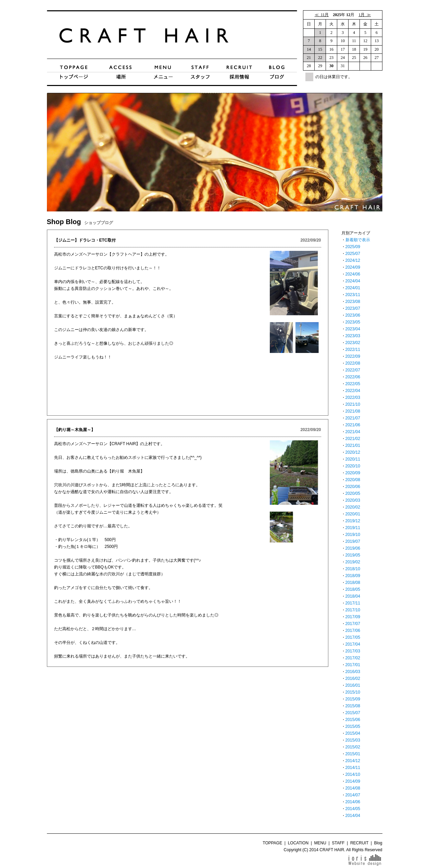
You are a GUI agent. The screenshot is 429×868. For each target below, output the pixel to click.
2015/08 (353, 706)
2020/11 (353, 459)
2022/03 (353, 398)
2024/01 (353, 288)
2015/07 (353, 713)
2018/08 (353, 583)
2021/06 (353, 425)
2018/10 (353, 569)
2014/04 (353, 816)
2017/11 (353, 603)
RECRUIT (359, 843)
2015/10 (353, 692)
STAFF (338, 843)
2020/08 (353, 480)
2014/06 (353, 802)
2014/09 (353, 781)
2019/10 (353, 535)
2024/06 (353, 274)
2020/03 (353, 500)
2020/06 (353, 487)
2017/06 (353, 631)
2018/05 (353, 589)
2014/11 (353, 768)
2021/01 (353, 445)
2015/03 (353, 740)
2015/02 (353, 747)
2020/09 (353, 473)
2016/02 (353, 678)
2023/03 (353, 336)
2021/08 (353, 411)
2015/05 (353, 726)
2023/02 (353, 343)
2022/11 (353, 350)
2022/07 (353, 370)
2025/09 (353, 247)
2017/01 (353, 665)
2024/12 (353, 260)
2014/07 (353, 795)
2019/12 (353, 521)
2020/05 (353, 493)
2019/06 (353, 548)
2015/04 (353, 733)
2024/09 (353, 267)
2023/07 (353, 308)
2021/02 (353, 439)
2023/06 (353, 315)
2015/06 (353, 720)
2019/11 (353, 528)
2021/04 (353, 432)
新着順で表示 (358, 240)
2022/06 (353, 377)
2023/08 (353, 302)
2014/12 (353, 761)
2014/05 (353, 809)
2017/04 (353, 644)
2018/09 (353, 576)
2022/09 (353, 356)
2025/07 (353, 254)
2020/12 (353, 452)
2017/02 (353, 658)
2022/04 (353, 391)
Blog (378, 843)
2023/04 (353, 329)
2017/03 (353, 651)
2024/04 (353, 281)
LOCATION (298, 843)
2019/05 (353, 555)
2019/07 (353, 541)
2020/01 (353, 514)
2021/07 (353, 418)
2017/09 (353, 617)
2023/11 (353, 295)
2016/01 (353, 685)
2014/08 (353, 788)
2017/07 (353, 624)
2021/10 (353, 404)
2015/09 (353, 699)
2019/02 (353, 562)
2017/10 (353, 610)
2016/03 (353, 672)
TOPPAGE (272, 843)
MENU (320, 843)
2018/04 (353, 596)
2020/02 (353, 507)
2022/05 (353, 384)
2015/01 (353, 754)
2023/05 (353, 322)
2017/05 (353, 637)
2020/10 (353, 466)
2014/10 (353, 774)
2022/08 (353, 363)
